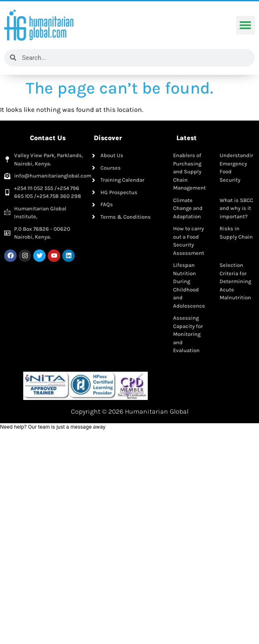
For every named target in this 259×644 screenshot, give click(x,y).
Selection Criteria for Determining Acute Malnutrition (235, 281)
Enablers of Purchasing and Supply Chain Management (189, 171)
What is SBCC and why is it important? (236, 208)
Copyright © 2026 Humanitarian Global (130, 411)
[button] (246, 25)
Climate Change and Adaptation (188, 208)
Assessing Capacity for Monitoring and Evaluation (188, 334)
